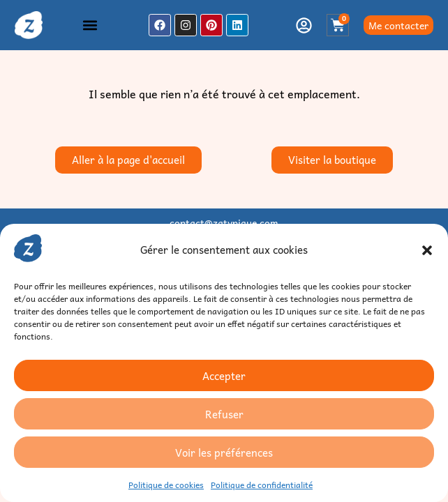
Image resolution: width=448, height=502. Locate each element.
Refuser (224, 414)
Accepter (224, 376)
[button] (427, 250)
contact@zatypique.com (224, 222)
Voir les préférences (224, 452)
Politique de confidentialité (262, 485)
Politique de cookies (166, 485)
